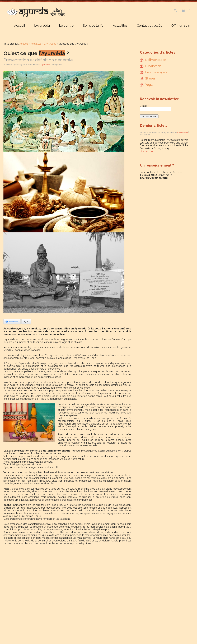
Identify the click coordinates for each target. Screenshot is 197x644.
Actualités (120, 26)
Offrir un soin (181, 26)
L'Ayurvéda (50, 44)
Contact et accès (149, 26)
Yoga (149, 85)
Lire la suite (146, 151)
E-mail (144, 106)
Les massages (156, 72)
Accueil (20, 26)
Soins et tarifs (93, 26)
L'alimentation (156, 60)
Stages (150, 78)
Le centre (66, 26)
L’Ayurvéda (42, 26)
